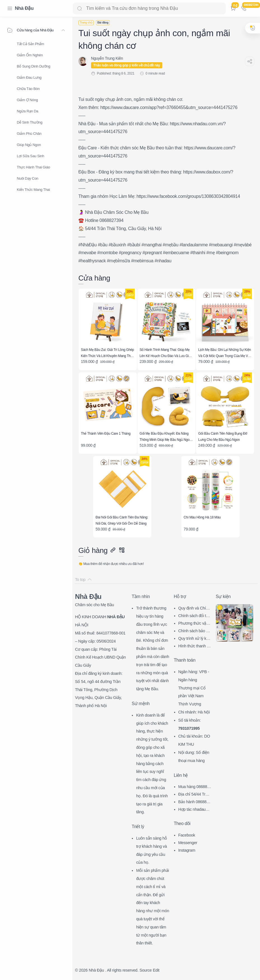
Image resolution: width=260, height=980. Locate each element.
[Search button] (79, 8)
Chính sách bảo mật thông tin (194, 632)
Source (146, 970)
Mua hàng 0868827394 (194, 787)
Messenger (188, 843)
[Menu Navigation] (10, 8)
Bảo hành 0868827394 (195, 802)
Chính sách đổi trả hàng (194, 616)
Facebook (187, 835)
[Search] (149, 8)
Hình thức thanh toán (194, 647)
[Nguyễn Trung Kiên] (107, 58)
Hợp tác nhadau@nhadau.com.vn (194, 810)
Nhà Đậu (24, 8)
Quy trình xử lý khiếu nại (194, 639)
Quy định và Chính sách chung (194, 609)
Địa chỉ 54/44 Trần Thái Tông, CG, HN (195, 795)
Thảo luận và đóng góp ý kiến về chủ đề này (127, 65)
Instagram (187, 850)
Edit (156, 970)
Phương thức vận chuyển (193, 624)
